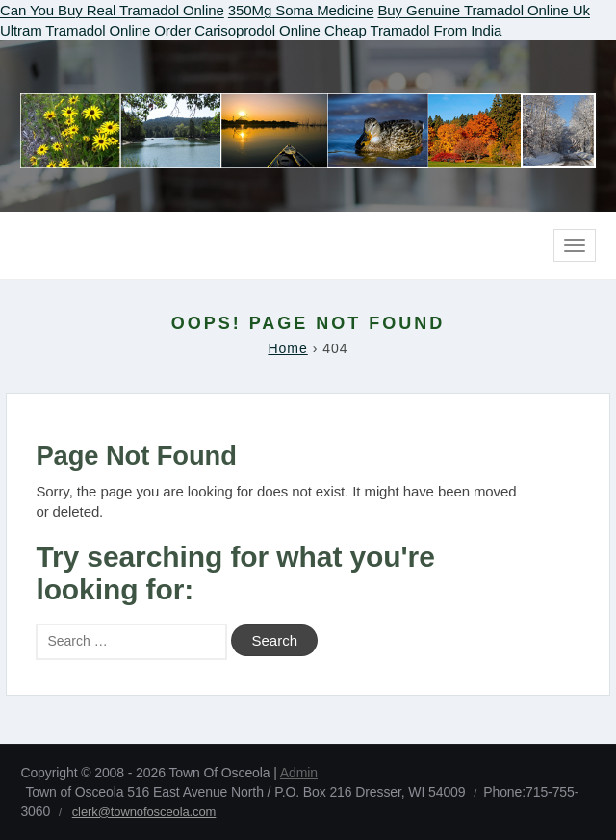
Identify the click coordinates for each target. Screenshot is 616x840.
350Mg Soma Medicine (301, 10)
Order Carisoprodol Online (237, 30)
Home (287, 348)
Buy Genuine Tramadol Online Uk (483, 10)
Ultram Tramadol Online (75, 30)
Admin (299, 773)
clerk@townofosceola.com (144, 812)
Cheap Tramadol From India (413, 30)
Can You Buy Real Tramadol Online (112, 10)
